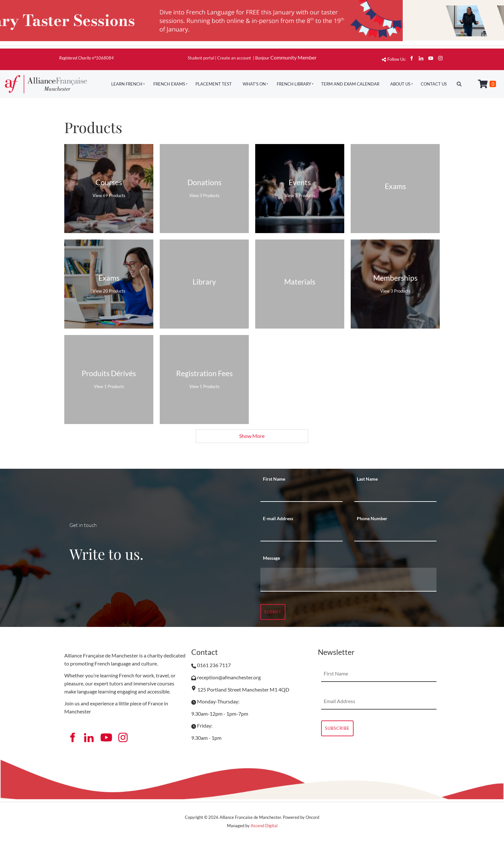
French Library (294, 84)
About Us (400, 84)
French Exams (169, 84)
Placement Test (214, 84)
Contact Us (434, 84)
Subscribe (337, 728)
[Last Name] (395, 494)
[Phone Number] (395, 533)
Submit (273, 612)
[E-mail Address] (301, 533)
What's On (254, 84)
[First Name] (301, 494)
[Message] (348, 580)
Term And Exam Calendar (350, 84)
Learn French (127, 84)
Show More (252, 436)
